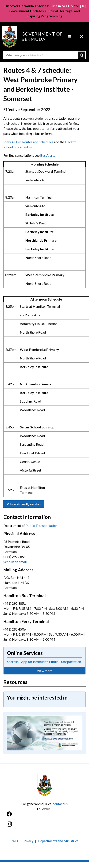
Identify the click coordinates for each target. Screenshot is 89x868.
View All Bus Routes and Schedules (28, 142)
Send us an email (15, 562)
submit (82, 55)
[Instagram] (44, 826)
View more (45, 671)
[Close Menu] (81, 37)
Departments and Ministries (58, 841)
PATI (14, 841)
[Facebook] (44, 816)
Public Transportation (42, 525)
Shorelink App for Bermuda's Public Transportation (44, 662)
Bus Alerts (48, 155)
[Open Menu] (70, 37)
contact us (60, 804)
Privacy (28, 841)
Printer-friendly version (24, 504)
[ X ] (83, 6)
